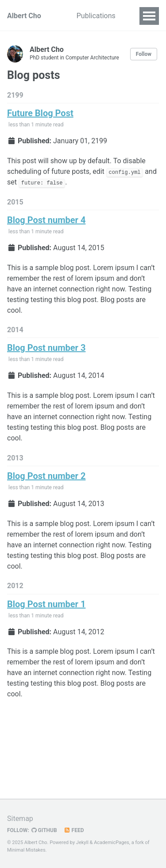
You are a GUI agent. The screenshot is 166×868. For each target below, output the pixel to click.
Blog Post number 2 (46, 476)
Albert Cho (24, 16)
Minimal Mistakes (26, 850)
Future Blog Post (40, 113)
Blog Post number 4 (46, 220)
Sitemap (20, 819)
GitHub (44, 830)
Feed (74, 830)
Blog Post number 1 (46, 604)
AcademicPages (112, 842)
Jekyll (82, 842)
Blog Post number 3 (46, 348)
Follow (144, 54)
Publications (96, 16)
